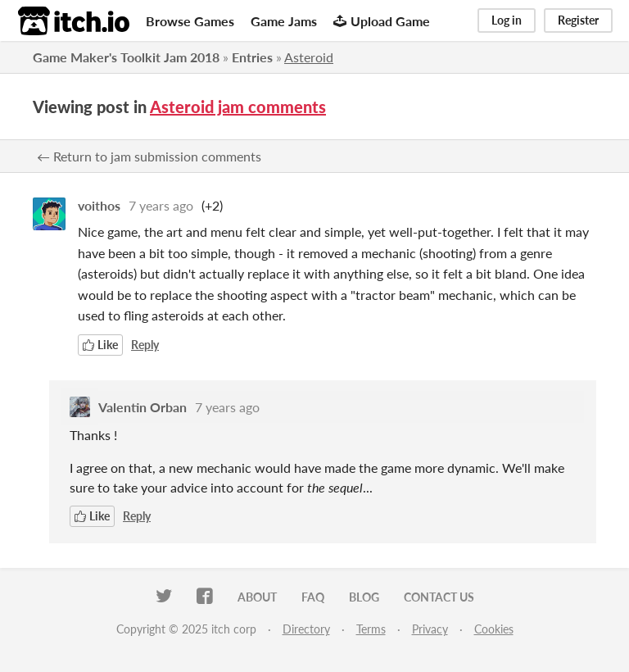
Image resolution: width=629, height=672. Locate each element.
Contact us (439, 597)
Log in (507, 20)
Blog (364, 597)
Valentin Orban (143, 407)
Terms (371, 629)
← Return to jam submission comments (149, 156)
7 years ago (161, 205)
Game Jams (284, 21)
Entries (252, 57)
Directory (306, 629)
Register (578, 20)
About (257, 597)
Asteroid (309, 57)
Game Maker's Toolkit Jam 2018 (126, 57)
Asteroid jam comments (238, 107)
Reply (145, 345)
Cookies (494, 629)
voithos (99, 205)
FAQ (313, 597)
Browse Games (190, 21)
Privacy (430, 629)
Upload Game (382, 21)
